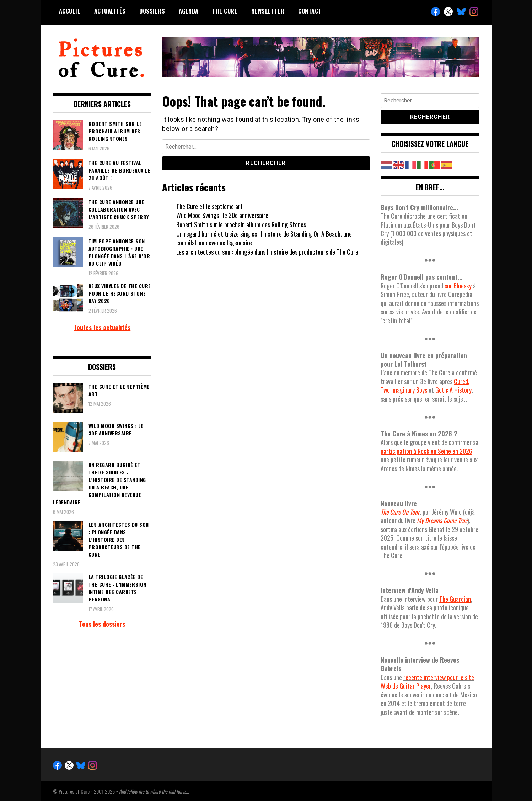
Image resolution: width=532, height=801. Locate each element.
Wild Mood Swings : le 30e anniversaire (222, 215)
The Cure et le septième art (209, 206)
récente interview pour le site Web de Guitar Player (428, 681)
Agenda (189, 11)
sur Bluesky (458, 286)
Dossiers (152, 11)
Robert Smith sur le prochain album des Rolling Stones (241, 224)
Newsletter (268, 11)
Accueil (70, 11)
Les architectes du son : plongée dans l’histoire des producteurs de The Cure (267, 252)
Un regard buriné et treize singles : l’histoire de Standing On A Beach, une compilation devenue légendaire (264, 238)
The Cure (225, 11)
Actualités (110, 11)
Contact (310, 11)
